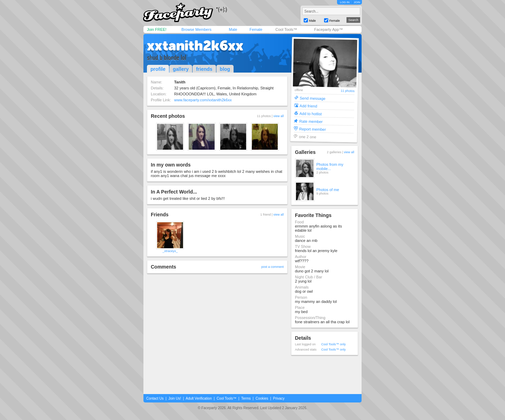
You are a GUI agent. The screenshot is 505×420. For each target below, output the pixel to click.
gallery (181, 69)
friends (204, 69)
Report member (313, 129)
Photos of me (328, 190)
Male (233, 29)
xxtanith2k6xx (195, 46)
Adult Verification (199, 398)
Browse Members (196, 29)
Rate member (311, 121)
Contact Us (155, 398)
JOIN (357, 2)
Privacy (279, 398)
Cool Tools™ (286, 29)
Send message (312, 98)
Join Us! (175, 398)
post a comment (272, 267)
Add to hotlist (311, 113)
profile (158, 69)
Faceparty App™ (329, 29)
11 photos (348, 91)
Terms (246, 398)
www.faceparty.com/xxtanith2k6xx (203, 100)
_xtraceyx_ (170, 251)
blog (225, 69)
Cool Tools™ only (334, 344)
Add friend (308, 106)
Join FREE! (157, 29)
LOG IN (345, 2)
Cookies (262, 398)
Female (256, 29)
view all (278, 116)
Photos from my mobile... (330, 167)
